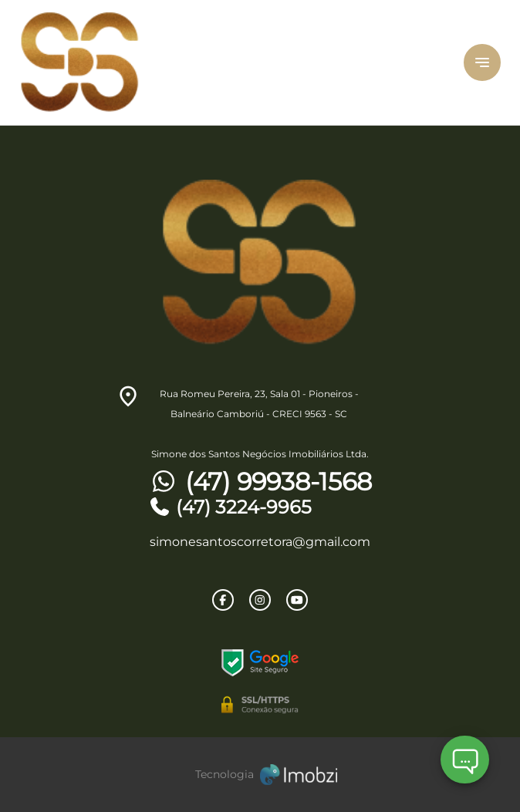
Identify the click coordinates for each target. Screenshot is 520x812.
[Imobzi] (260, 775)
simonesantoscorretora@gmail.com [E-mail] (260, 542)
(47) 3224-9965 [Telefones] (230, 507)
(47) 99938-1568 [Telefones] (260, 482)
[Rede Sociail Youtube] (297, 600)
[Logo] (200, 62)
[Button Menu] (482, 62)
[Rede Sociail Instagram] (260, 600)
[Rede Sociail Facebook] (223, 600)
